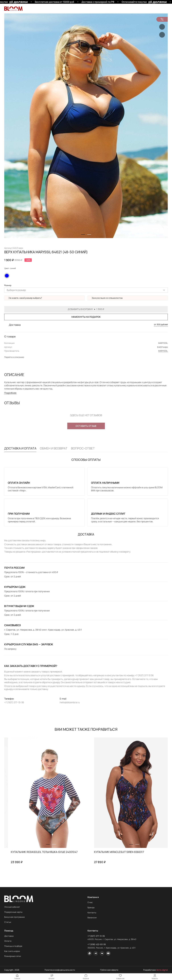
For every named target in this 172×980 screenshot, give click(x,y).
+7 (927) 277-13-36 (96, 936)
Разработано (155, 970)
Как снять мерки (12, 951)
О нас (90, 902)
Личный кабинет (12, 907)
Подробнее (10, 393)
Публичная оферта (109, 970)
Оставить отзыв (86, 426)
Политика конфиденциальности (60, 970)
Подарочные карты (13, 912)
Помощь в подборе (13, 946)
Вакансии (92, 917)
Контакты (92, 913)
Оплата (8, 941)
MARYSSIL (163, 351)
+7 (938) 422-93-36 (97, 944)
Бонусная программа (15, 917)
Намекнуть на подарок (86, 317)
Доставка (9, 936)
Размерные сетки (13, 956)
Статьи (8, 922)
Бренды (91, 907)
